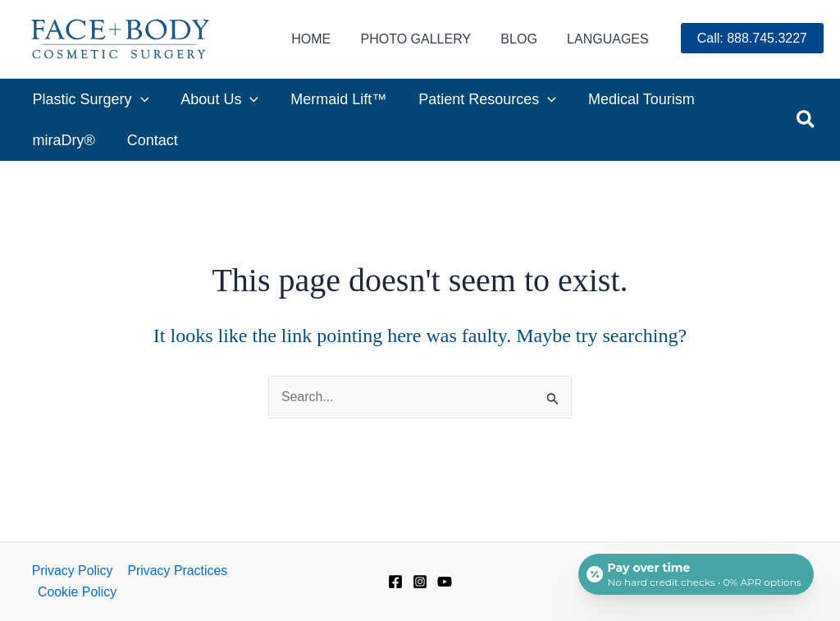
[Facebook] (395, 582)
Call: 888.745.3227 (752, 38)
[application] (139, 99)
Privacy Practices (176, 570)
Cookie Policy (77, 592)
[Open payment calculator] (696, 573)
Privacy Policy (71, 570)
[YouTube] (445, 582)
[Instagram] (420, 582)
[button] (806, 120)
